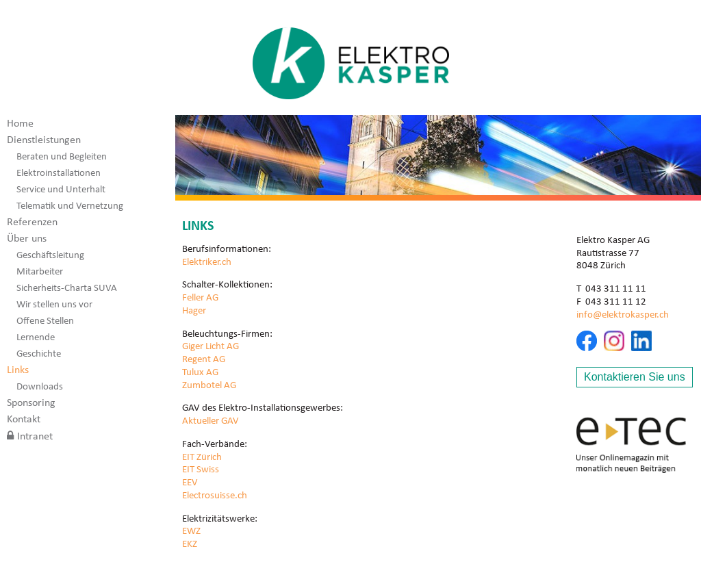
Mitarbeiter (40, 271)
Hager (194, 310)
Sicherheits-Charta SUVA (67, 287)
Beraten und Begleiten (62, 156)
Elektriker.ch (207, 261)
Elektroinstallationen (59, 172)
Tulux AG (200, 372)
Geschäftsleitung (50, 255)
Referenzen (32, 221)
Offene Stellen (45, 320)
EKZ (190, 544)
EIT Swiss (201, 469)
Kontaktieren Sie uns (635, 377)
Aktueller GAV (211, 420)
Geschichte (39, 353)
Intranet (35, 436)
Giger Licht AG (211, 346)
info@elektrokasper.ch (623, 314)
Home (20, 123)
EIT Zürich (202, 457)
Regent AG (204, 359)
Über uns (27, 238)
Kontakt (24, 419)
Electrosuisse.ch (215, 495)
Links (18, 369)
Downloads (40, 386)
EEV (190, 482)
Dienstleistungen (44, 139)
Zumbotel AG (209, 385)
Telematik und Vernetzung (70, 205)
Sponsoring (31, 402)
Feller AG (200, 297)
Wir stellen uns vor (54, 304)
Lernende (36, 337)
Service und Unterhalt (61, 189)
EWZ (191, 531)
